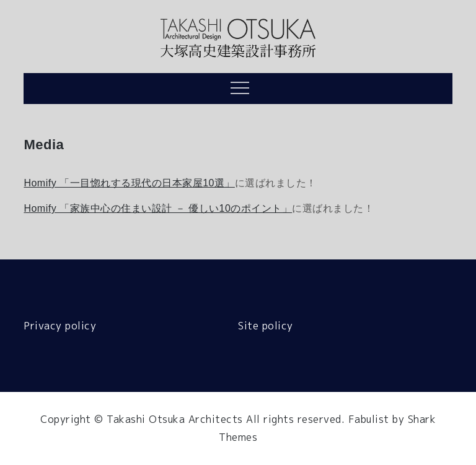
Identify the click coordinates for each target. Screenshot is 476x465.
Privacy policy (60, 326)
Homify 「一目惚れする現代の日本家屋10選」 (129, 183)
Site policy (266, 326)
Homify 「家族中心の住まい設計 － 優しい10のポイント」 (158, 208)
